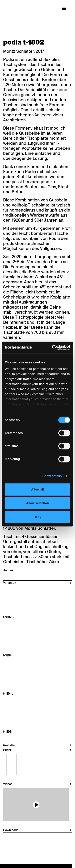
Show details (52, 476)
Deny (38, 517)
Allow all (38, 489)
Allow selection (37, 503)
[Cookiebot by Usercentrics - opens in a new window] (53, 347)
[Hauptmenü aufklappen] (64, 9)
